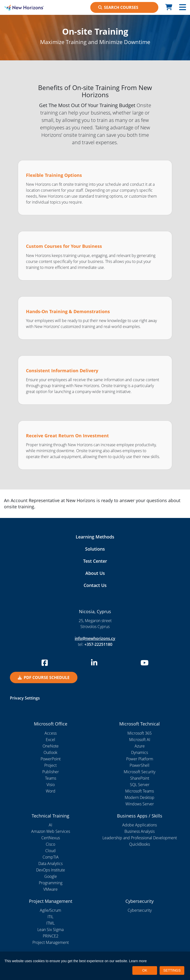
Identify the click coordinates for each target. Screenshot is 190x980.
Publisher (51, 772)
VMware (50, 889)
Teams (51, 778)
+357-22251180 (98, 644)
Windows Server (140, 804)
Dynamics (140, 752)
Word (51, 791)
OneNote (51, 746)
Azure (140, 746)
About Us (95, 573)
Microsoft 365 (140, 733)
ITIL (50, 917)
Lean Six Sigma (50, 930)
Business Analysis (140, 831)
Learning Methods (95, 537)
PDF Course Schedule (44, 677)
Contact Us (95, 585)
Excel (50, 740)
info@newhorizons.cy (95, 638)
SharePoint (140, 778)
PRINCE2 (51, 936)
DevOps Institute (51, 870)
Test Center (95, 561)
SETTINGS (172, 970)
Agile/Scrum (50, 910)
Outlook (50, 752)
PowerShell (140, 765)
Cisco (50, 844)
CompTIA (51, 857)
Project (50, 765)
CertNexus (51, 838)
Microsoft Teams (140, 791)
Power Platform (140, 759)
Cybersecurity (140, 910)
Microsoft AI (140, 740)
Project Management (51, 942)
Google (51, 876)
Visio (51, 785)
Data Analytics (50, 863)
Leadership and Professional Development (140, 838)
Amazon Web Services (51, 831)
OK (145, 970)
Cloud (50, 851)
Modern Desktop (140, 797)
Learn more (138, 961)
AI (50, 825)
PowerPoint (51, 759)
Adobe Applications (140, 825)
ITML (50, 923)
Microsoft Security (140, 772)
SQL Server (140, 785)
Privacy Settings (25, 698)
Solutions (95, 549)
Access (51, 733)
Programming (51, 883)
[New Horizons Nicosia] (24, 7)
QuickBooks (140, 844)
